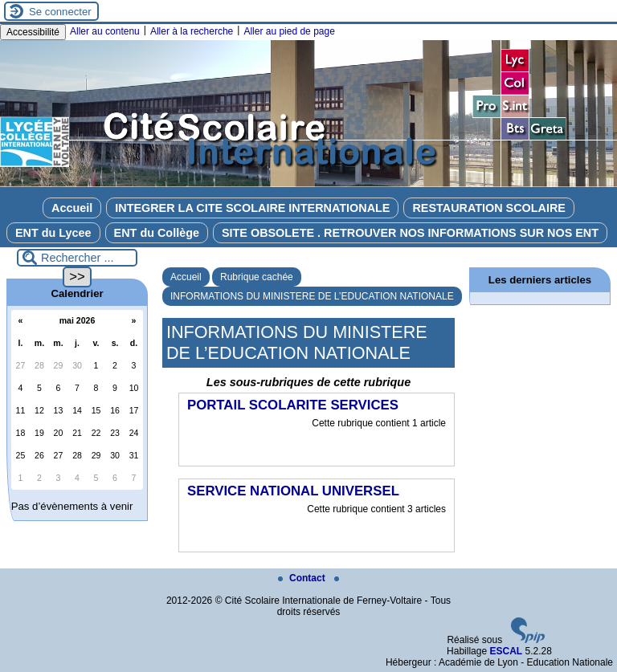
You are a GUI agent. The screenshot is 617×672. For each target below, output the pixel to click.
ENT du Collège (157, 233)
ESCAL (506, 651)
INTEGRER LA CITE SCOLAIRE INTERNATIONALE (252, 208)
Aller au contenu (105, 31)
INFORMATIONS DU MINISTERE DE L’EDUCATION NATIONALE (312, 296)
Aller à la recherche (192, 31)
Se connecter (60, 12)
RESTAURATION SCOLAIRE (489, 208)
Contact (303, 578)
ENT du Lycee (53, 233)
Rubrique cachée (257, 277)
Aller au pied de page (289, 31)
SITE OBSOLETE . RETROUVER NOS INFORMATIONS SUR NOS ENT (410, 233)
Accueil (72, 208)
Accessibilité (33, 32)
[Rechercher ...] (77, 258)
